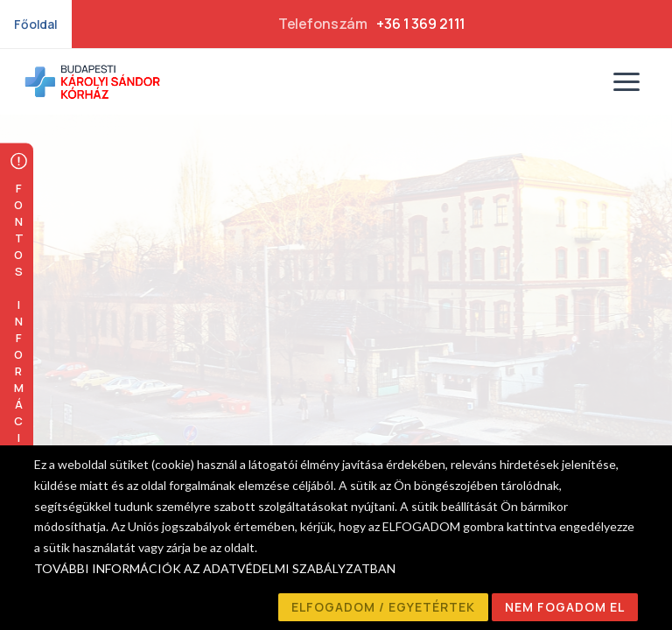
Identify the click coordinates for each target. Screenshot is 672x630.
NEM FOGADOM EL (565, 607)
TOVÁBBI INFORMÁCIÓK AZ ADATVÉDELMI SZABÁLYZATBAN (215, 568)
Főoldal (36, 24)
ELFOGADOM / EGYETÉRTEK (383, 607)
